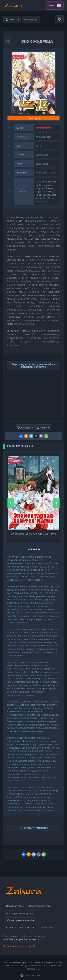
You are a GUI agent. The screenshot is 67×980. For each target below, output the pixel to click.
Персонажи (47, 928)
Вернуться (25, 428)
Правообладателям (40, 906)
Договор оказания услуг (20, 913)
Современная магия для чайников (34, 534)
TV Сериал (18, 57)
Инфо (43, 428)
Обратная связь (15, 906)
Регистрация (31, 20)
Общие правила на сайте (20, 920)
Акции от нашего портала (21, 928)
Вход (13, 20)
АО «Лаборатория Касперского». (22, 939)
